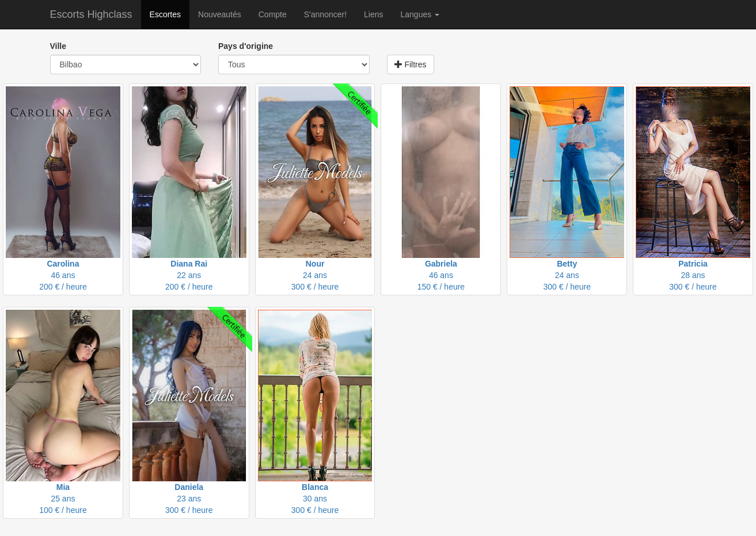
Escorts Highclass (91, 14)
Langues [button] (420, 14)
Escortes (165, 14)
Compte (273, 14)
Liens (373, 14)
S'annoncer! (325, 14)
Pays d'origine (246, 46)
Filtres (411, 64)
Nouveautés (220, 14)
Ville (58, 46)
